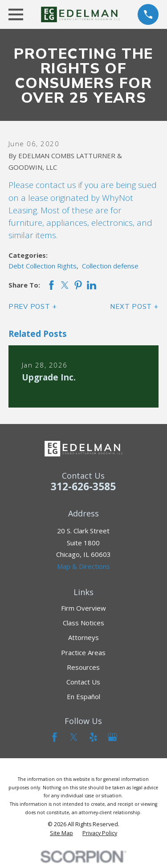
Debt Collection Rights (43, 266)
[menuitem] (61, 833)
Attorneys (83, 637)
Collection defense (110, 266)
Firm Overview (83, 608)
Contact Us (83, 682)
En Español (83, 696)
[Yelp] (93, 737)
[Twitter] (74, 737)
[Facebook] (55, 737)
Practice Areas (83, 652)
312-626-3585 (83, 486)
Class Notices (83, 623)
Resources (83, 667)
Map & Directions (83, 566)
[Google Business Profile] (112, 737)
